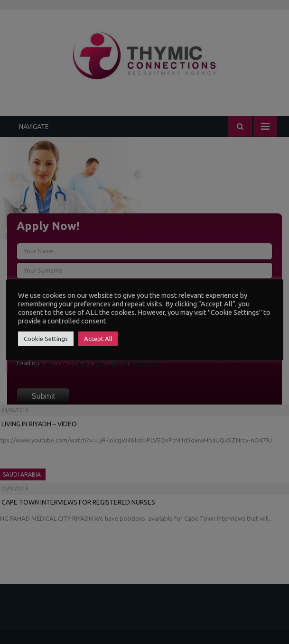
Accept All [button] (98, 339)
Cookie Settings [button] (46, 339)
